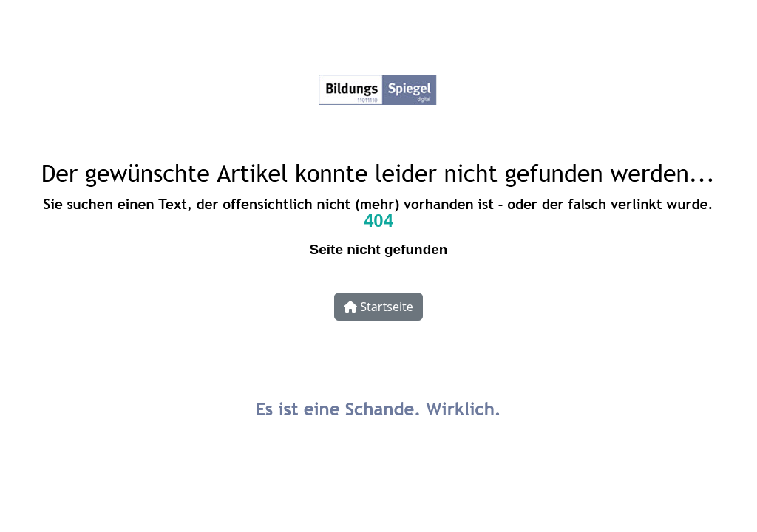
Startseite (378, 307)
